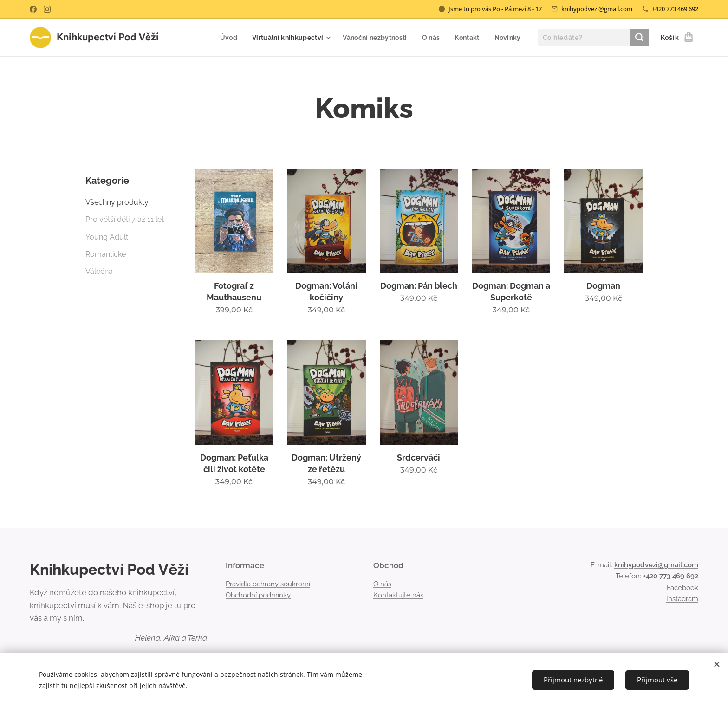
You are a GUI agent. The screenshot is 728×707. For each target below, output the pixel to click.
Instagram (682, 599)
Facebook (682, 588)
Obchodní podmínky (258, 595)
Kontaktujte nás (398, 595)
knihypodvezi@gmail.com (597, 9)
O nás (382, 584)
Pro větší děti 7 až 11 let (125, 219)
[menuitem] (229, 38)
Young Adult (107, 237)
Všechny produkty (117, 202)
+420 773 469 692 (675, 9)
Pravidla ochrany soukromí (268, 584)
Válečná (99, 271)
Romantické (106, 254)
